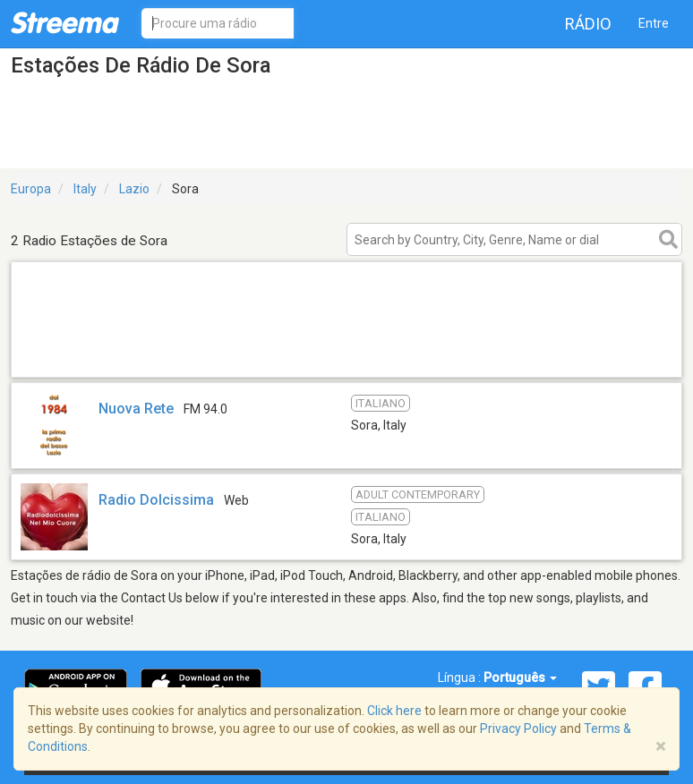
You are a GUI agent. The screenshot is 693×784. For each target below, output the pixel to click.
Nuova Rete (136, 409)
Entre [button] (654, 23)
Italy (85, 189)
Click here (394, 711)
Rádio (588, 24)
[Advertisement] (346, 354)
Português (520, 677)
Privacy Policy (518, 729)
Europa (31, 189)
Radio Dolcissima (156, 500)
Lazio (134, 189)
